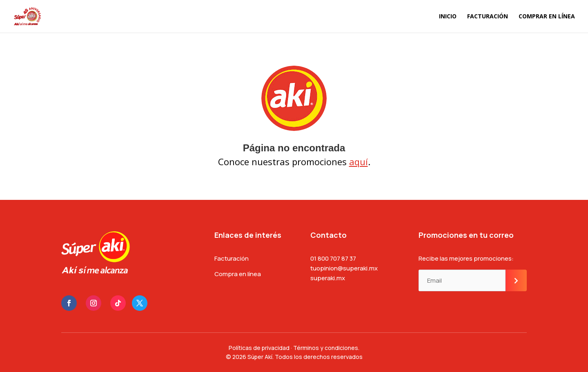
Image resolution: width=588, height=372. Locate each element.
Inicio (448, 17)
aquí (359, 162)
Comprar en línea (547, 17)
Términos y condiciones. (326, 348)
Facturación (488, 17)
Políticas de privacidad (259, 348)
